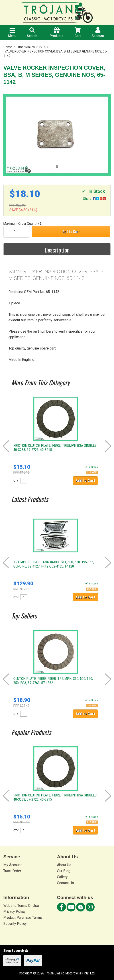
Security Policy (15, 924)
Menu (12, 33)
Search (32, 33)
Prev (6, 446)
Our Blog (64, 871)
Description (57, 250)
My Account (12, 865)
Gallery (62, 877)
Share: (94, 199)
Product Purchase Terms (23, 918)
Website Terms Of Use (21, 906)
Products (57, 33)
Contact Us (65, 883)
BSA (43, 47)
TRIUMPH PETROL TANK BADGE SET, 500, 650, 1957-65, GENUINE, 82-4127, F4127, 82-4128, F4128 (54, 564)
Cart (78, 33)
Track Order (12, 871)
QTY (16, 481)
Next (108, 446)
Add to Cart (71, 231)
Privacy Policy (14, 912)
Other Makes (26, 47)
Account (98, 32)
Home (8, 47)
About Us (64, 865)
